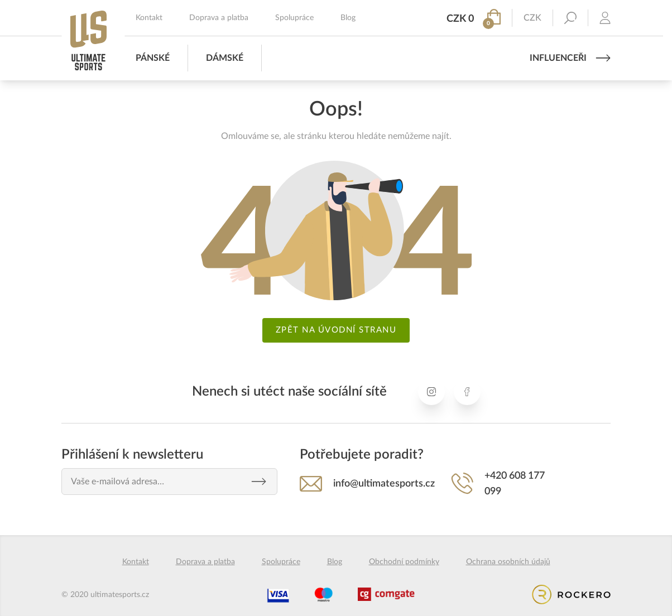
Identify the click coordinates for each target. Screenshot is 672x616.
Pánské (153, 58)
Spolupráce (294, 18)
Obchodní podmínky (404, 562)
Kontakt (149, 18)
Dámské (225, 58)
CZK (532, 18)
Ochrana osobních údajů (508, 562)
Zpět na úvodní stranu (336, 330)
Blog (348, 18)
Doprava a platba (219, 18)
